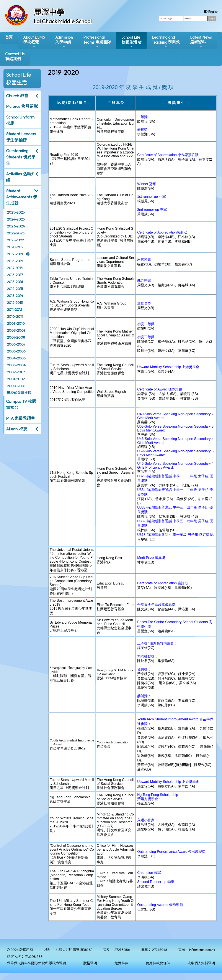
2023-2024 (16, 226)
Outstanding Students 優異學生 (21, 157)
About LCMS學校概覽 (34, 42)
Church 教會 (17, 96)
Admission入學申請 (64, 42)
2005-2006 (16, 351)
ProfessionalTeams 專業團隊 (97, 42)
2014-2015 (15, 289)
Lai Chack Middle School (63, 21)
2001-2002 (16, 379)
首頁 (9, 37)
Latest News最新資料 (201, 42)
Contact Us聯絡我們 (15, 56)
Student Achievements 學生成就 (22, 197)
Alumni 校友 (17, 429)
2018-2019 (15, 261)
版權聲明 (90, 963)
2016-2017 (15, 275)
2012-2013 (15, 303)
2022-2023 (16, 233)
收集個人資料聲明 (201, 963)
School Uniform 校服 (20, 120)
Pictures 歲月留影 (22, 106)
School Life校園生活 (131, 42)
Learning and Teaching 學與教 (166, 42)
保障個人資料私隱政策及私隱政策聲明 (36, 963)
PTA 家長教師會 (20, 418)
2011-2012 (15, 310)
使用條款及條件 (158, 963)
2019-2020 (16, 254)
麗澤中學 (49, 12)
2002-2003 (16, 372)
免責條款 (121, 963)
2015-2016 (15, 282)
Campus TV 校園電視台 (21, 404)
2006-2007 (16, 344)
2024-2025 (16, 219)
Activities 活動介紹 (21, 177)
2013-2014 (15, 296)
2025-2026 (16, 212)
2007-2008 (16, 337)
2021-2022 (15, 240)
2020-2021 (16, 247)
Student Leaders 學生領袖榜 (21, 137)
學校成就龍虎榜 (19, 393)
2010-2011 (15, 316)
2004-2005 (16, 358)
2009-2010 (16, 323)
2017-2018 (15, 268)
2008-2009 (16, 330)
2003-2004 (16, 365)
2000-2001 (16, 386)
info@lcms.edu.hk (202, 950)
